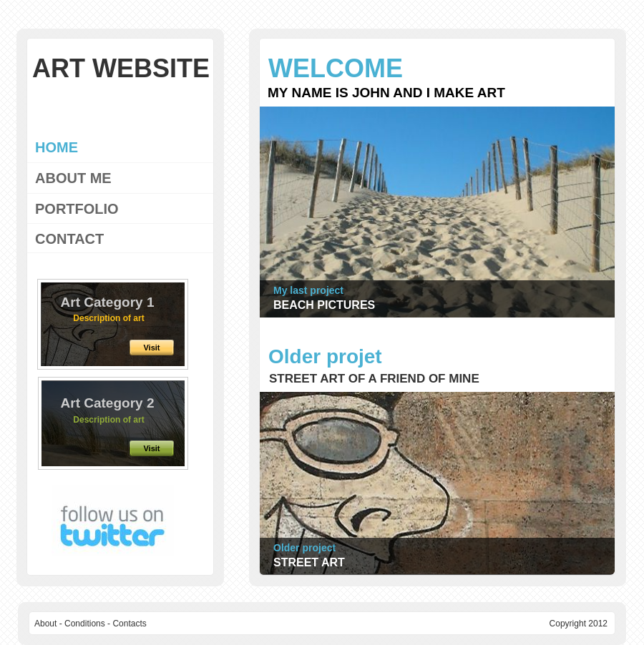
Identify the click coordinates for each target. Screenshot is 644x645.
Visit (151, 448)
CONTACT (69, 239)
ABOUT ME (73, 178)
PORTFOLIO (77, 209)
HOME (57, 147)
